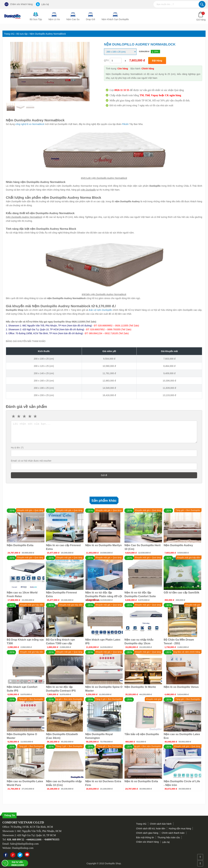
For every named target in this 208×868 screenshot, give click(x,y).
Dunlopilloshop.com (23, 848)
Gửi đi (104, 475)
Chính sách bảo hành (161, 824)
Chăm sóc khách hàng (19, 4)
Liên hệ (42, 4)
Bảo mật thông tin (145, 837)
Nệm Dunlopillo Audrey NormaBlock (35, 120)
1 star (14, 416)
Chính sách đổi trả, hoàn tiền (151, 829)
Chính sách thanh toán (173, 833)
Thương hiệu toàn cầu (169, 837)
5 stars (35, 416)
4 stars (30, 416)
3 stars (25, 416)
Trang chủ (141, 824)
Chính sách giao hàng (147, 833)
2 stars (19, 416)
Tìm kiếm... (202, 4)
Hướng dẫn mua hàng (180, 829)
